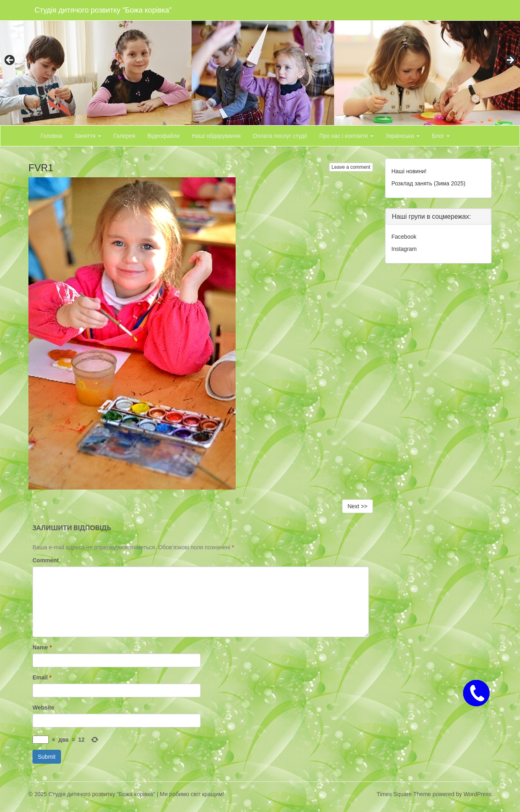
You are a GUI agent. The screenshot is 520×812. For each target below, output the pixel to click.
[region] (260, 63)
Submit (47, 757)
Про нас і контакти (346, 136)
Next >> (357, 506)
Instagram (404, 249)
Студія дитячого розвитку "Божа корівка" (103, 10)
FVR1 (41, 168)
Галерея (124, 136)
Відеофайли (164, 136)
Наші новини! (409, 171)
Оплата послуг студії (280, 136)
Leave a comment (351, 167)
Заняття (88, 136)
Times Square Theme (404, 794)
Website (43, 708)
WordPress (478, 794)
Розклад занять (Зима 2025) (429, 183)
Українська (403, 136)
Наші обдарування (216, 136)
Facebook (404, 237)
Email (42, 677)
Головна (51, 136)
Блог (441, 136)
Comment (46, 560)
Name (42, 647)
